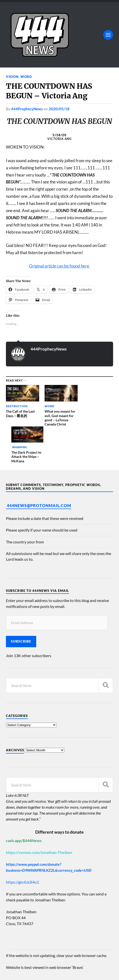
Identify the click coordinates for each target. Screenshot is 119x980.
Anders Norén (36, 970)
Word (26, 77)
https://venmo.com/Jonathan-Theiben (39, 815)
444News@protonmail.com (39, 468)
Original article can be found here (59, 266)
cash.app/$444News (24, 803)
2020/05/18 (59, 109)
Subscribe (21, 604)
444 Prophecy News (46, 962)
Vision (12, 77)
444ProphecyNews (27, 109)
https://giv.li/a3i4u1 (22, 845)
